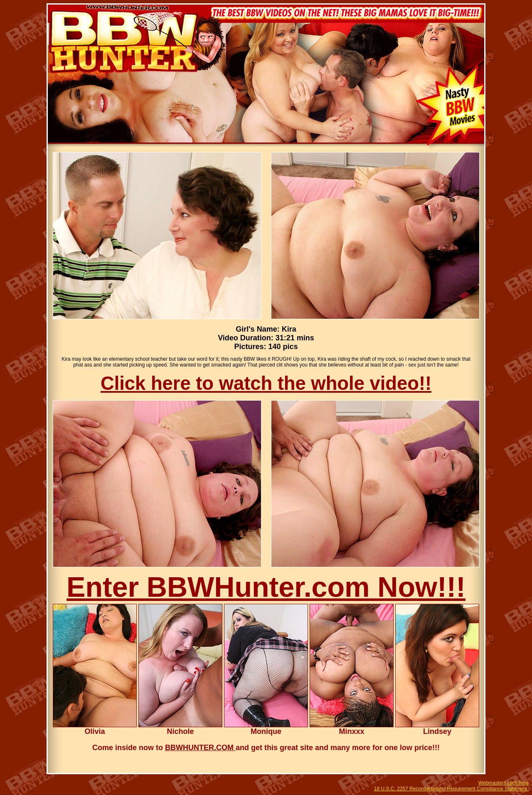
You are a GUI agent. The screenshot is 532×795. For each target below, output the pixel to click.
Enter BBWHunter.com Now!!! (266, 587)
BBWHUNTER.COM (200, 748)
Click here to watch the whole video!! (266, 383)
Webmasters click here (504, 783)
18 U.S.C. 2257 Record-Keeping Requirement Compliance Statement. (451, 789)
